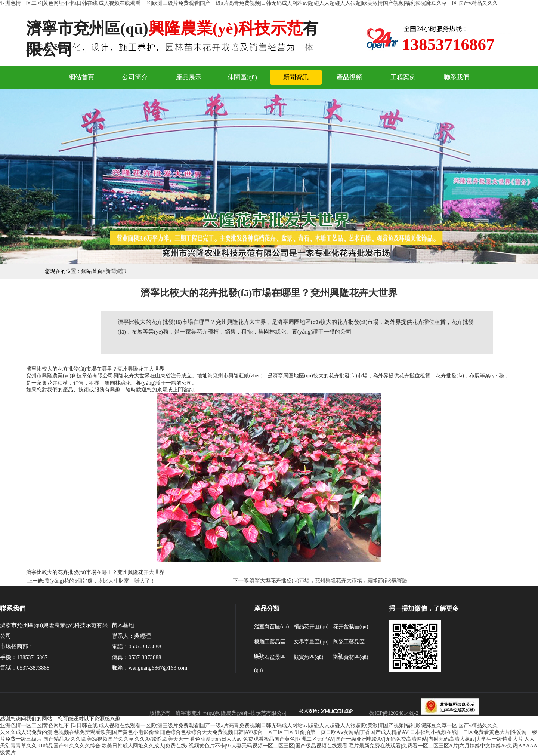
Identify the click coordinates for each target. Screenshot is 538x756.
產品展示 (189, 77)
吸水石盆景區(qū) (270, 659)
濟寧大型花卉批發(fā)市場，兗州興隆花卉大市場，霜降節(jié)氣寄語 (328, 580)
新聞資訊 (296, 77)
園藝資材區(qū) (351, 657)
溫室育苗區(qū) (271, 626)
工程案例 (403, 77)
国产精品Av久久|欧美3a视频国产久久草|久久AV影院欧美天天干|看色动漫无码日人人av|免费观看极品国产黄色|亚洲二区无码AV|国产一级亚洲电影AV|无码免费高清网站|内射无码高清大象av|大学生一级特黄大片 (283, 739)
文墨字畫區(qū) (311, 642)
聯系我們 (457, 77)
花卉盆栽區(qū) (351, 626)
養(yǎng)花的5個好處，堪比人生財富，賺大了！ (100, 581)
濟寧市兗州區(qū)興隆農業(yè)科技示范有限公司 (231, 713)
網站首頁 (81, 77)
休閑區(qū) (242, 77)
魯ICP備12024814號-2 (394, 713)
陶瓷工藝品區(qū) (349, 644)
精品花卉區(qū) (311, 626)
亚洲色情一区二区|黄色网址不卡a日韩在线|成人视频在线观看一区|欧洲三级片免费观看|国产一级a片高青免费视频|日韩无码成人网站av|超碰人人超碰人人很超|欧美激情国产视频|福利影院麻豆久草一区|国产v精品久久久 (249, 3)
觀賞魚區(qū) (308, 657)
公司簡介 (135, 77)
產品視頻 (349, 77)
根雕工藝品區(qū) (270, 644)
